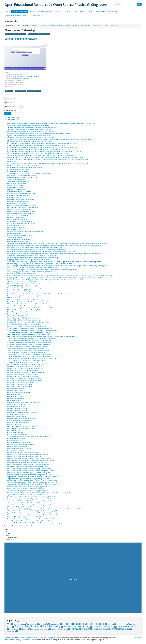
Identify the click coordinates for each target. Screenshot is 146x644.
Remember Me (11, 110)
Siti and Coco (14, 629)
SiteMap (91, 11)
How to (32, 11)
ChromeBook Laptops (128, 627)
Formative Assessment (44, 11)
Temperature (11, 631)
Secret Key (7, 106)
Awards (83, 11)
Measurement (54, 624)
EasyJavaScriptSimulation (76, 627)
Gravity (42, 624)
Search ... (114, 3)
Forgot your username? (12, 117)
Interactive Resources (20, 11)
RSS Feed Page (113, 11)
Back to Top (138, 638)
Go (139, 4)
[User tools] (45, 45)
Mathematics (122, 624)
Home (8, 11)
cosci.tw (110, 624)
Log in (8, 113)
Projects (67, 11)
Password (7, 102)
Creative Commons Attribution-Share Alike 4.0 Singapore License (40, 638)
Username (7, 98)
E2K (8, 624)
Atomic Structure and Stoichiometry (38, 626)
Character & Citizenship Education (16, 34)
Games (25, 629)
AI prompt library (20, 91)
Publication (58, 11)
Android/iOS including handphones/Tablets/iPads (105, 629)
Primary (74, 629)
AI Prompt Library (36, 15)
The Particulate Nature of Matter (84, 624)
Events (75, 11)
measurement (19, 624)
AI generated (9, 91)
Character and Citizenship (21, 79)
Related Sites (101, 11)
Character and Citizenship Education (39, 34)
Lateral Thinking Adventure (21, 39)
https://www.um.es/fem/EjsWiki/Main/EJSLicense (20, 640)
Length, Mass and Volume (103, 627)
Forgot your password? (12, 119)
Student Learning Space (59, 629)
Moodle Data (32, 624)
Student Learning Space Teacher (16, 15)
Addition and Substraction (40, 629)
